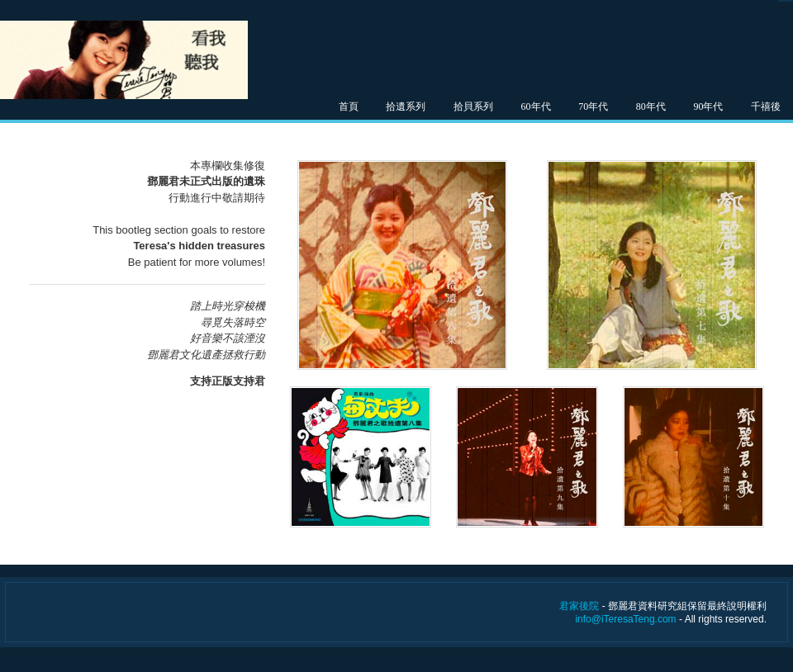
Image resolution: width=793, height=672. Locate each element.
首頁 (349, 106)
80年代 (651, 106)
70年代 (593, 106)
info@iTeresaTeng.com (625, 619)
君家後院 (579, 606)
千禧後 (766, 106)
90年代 (708, 106)
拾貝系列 (473, 106)
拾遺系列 (406, 106)
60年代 (536, 106)
